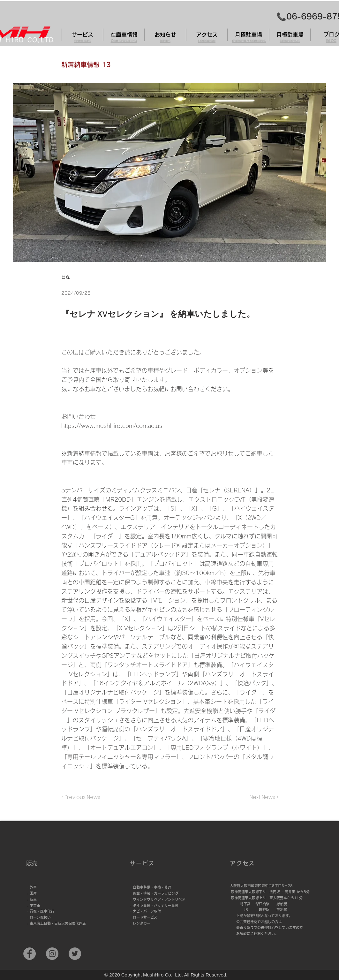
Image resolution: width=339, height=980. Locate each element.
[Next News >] (262, 797)
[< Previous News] (82, 797)
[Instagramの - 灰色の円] (52, 954)
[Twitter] (75, 954)
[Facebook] (30, 954)
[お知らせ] (165, 35)
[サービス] (82, 35)
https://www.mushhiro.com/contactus (112, 426)
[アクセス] (207, 35)
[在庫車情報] (124, 35)
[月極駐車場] (248, 35)
